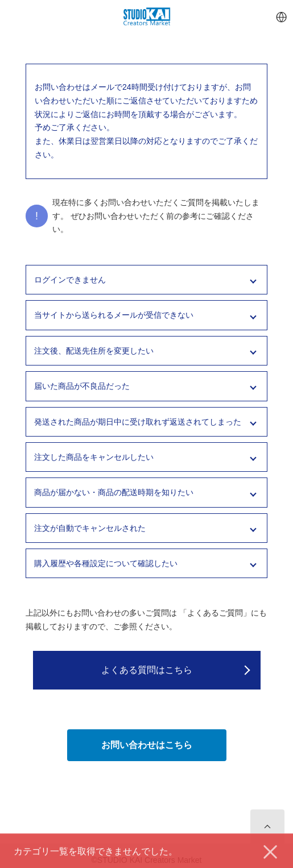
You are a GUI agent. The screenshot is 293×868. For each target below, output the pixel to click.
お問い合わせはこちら (147, 745)
